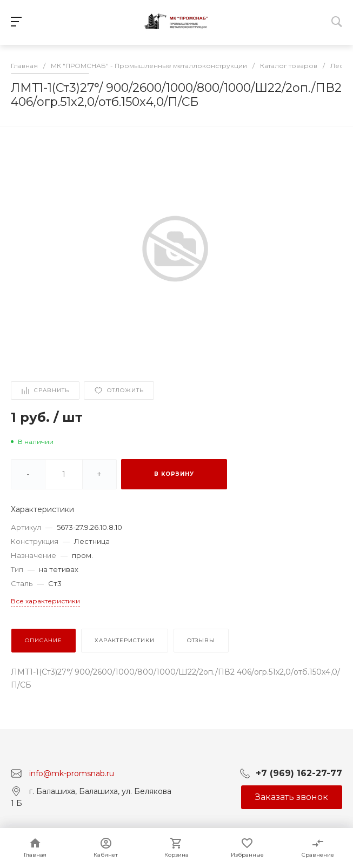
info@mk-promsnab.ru (72, 773)
